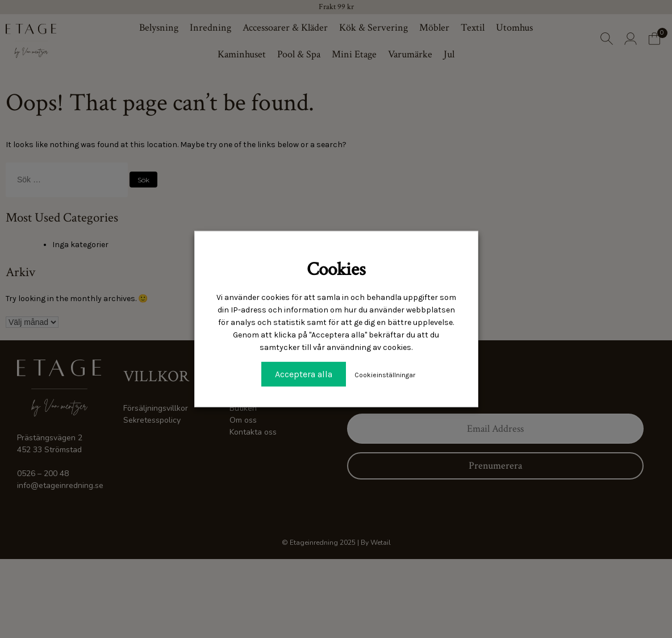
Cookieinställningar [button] (385, 375)
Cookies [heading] (336, 269)
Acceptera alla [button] (304, 374)
